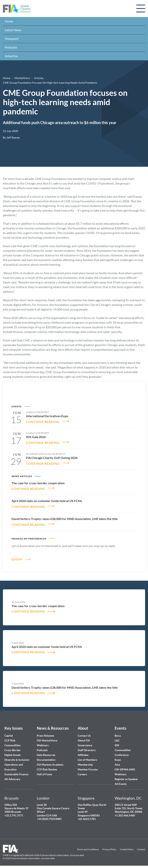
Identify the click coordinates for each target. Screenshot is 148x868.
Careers (82, 772)
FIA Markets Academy (50, 762)
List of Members (87, 757)
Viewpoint (12, 39)
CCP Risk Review (47, 767)
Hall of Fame (44, 772)
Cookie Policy (127, 847)
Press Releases (45, 733)
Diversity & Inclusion (17, 757)
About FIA (84, 738)
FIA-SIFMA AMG (125, 767)
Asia (117, 762)
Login (17, 557)
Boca (118, 733)
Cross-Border (13, 748)
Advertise (11, 56)
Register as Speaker (126, 777)
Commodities (12, 743)
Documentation (46, 757)
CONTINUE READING (43, 421)
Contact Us (84, 733)
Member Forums (88, 767)
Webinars (43, 743)
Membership (85, 762)
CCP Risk (10, 738)
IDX (117, 743)
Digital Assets (13, 753)
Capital (9, 733)
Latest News (13, 30)
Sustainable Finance (16, 772)
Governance (85, 743)
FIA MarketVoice (47, 738)
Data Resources (46, 753)
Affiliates (83, 753)
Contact (141, 847)
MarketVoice (22, 78)
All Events (121, 782)
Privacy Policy (109, 847)
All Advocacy (12, 777)
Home (9, 21)
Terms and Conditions (88, 847)
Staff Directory (87, 748)
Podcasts (11, 47)
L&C (117, 738)
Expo (118, 757)
